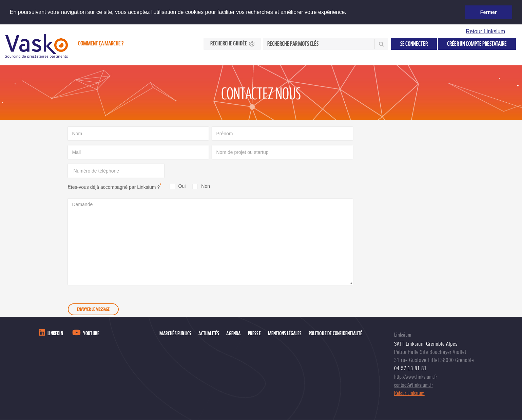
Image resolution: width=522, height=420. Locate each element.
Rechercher (381, 44)
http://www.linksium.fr (415, 377)
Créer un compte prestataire (477, 44)
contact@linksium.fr (413, 385)
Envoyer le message (93, 309)
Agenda (233, 334)
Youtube (91, 334)
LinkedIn (55, 334)
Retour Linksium (485, 31)
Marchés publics (175, 334)
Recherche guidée (229, 44)
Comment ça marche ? (101, 44)
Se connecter (414, 44)
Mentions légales (285, 334)
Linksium (403, 335)
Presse (254, 334)
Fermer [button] (489, 12)
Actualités (209, 334)
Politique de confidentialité (336, 334)
